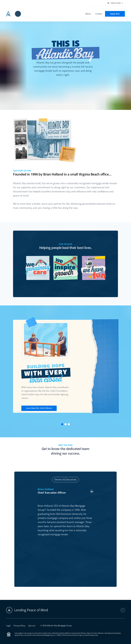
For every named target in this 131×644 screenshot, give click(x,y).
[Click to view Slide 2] (65, 424)
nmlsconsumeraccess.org (74, 635)
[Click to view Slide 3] (69, 424)
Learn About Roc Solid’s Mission (39, 408)
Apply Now (115, 14)
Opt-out (32, 626)
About (88, 14)
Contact (99, 14)
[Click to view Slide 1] (62, 424)
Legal (8, 626)
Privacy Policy (19, 626)
